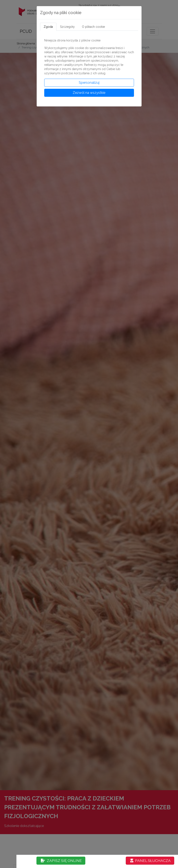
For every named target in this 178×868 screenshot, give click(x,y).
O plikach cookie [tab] (93, 27)
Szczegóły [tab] (67, 27)
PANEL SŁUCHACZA (150, 861)
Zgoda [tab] (48, 27)
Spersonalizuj (89, 83)
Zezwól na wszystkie (89, 93)
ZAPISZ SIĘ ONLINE (61, 861)
